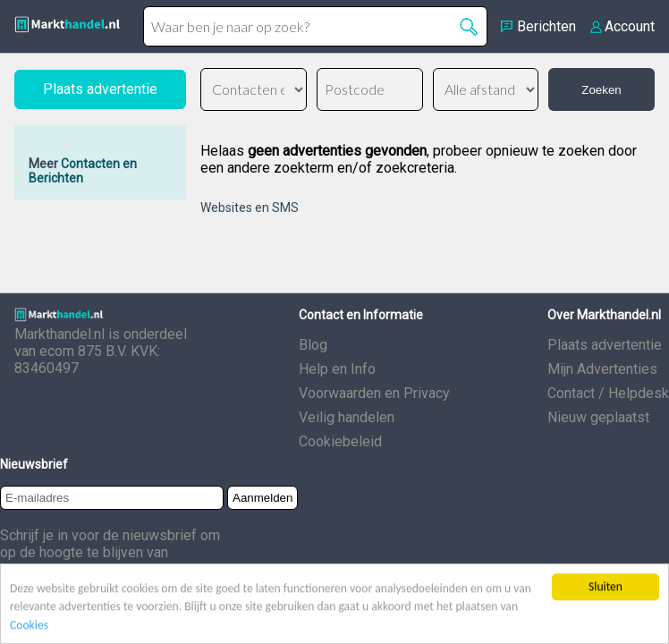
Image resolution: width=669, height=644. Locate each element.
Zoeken (601, 90)
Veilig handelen (347, 417)
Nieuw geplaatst (598, 417)
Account (630, 26)
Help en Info (337, 369)
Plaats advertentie (605, 345)
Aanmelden (263, 498)
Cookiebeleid (340, 441)
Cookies (29, 626)
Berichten (546, 26)
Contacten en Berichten (83, 171)
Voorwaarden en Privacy (374, 393)
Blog (313, 345)
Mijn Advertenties (602, 369)
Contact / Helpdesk (608, 393)
